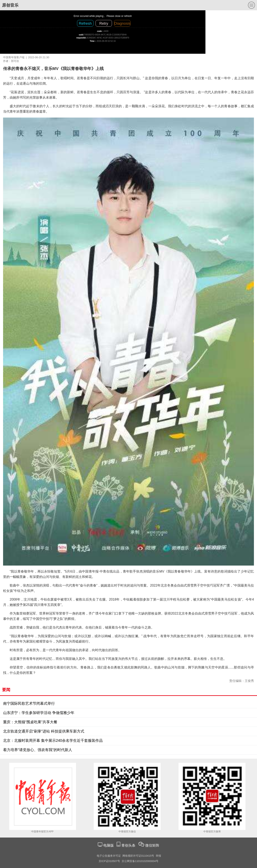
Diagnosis (122, 23)
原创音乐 (10, 5)
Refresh (85, 23)
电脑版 (108, 845)
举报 (158, 856)
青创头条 (129, 845)
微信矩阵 (152, 845)
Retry (104, 23)
